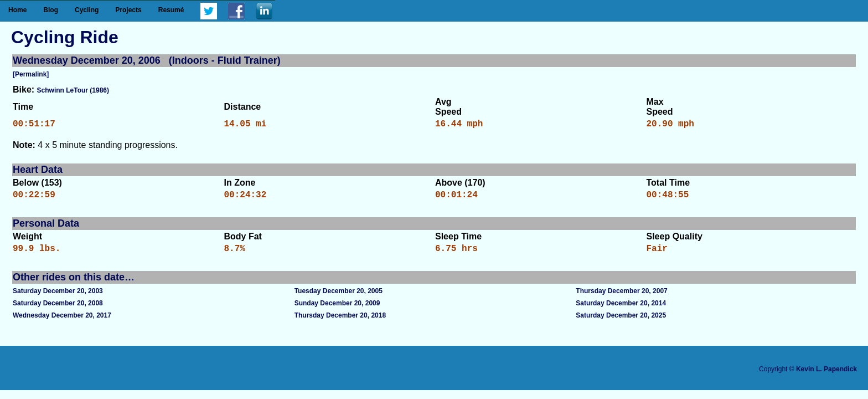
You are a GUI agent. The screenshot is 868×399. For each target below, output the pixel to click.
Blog (51, 10)
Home (17, 10)
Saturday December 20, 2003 (58, 298)
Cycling (87, 10)
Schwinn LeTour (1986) (73, 90)
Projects (128, 10)
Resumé (171, 10)
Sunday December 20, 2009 (337, 310)
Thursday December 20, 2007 (621, 298)
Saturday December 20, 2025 (621, 322)
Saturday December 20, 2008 (58, 310)
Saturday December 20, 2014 (621, 310)
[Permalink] (31, 74)
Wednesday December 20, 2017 (62, 322)
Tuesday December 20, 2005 (339, 298)
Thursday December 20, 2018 (340, 322)
